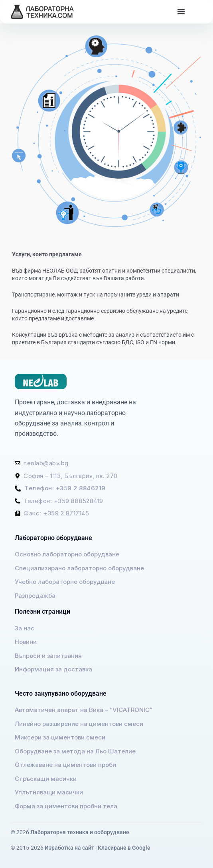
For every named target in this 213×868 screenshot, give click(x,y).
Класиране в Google (124, 848)
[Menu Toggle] (181, 12)
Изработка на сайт (69, 848)
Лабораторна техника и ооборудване (80, 832)
